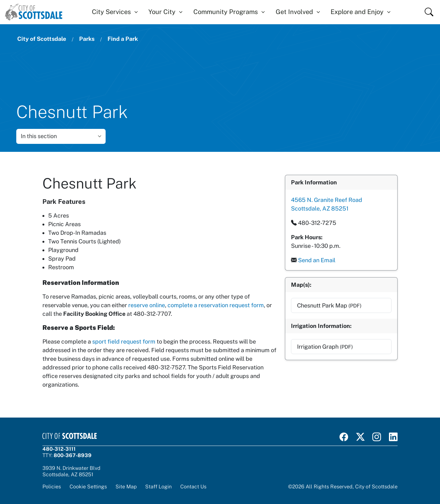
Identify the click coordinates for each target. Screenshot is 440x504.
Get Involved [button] (294, 12)
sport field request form (124, 341)
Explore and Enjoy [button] (357, 12)
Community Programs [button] (226, 12)
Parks (87, 39)
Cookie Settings (88, 487)
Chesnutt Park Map (329, 305)
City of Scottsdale (42, 39)
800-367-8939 (73, 455)
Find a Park (123, 39)
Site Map (126, 486)
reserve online (147, 305)
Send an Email (316, 260)
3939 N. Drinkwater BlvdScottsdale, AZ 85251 (71, 471)
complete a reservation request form (216, 305)
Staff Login (158, 486)
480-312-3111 (59, 449)
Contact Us (193, 486)
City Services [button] (111, 12)
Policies (52, 486)
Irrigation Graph (325, 346)
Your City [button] (162, 12)
